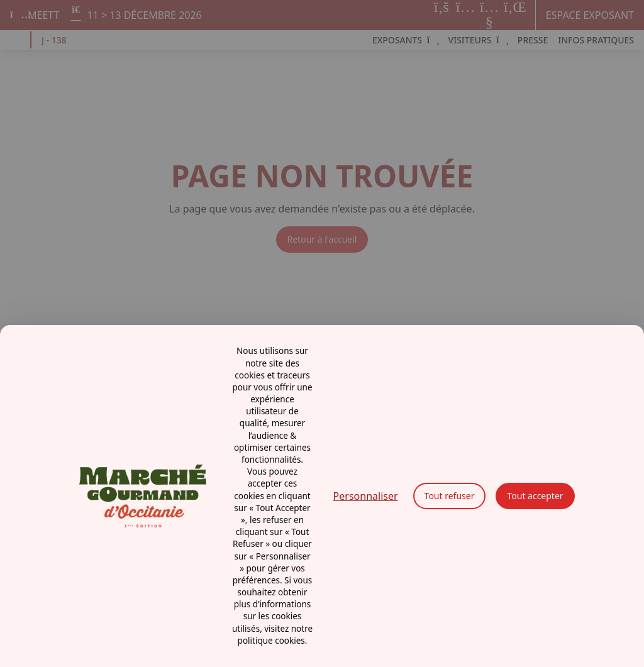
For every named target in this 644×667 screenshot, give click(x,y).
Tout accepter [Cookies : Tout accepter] (535, 496)
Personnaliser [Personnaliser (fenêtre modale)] (366, 496)
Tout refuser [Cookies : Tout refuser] (450, 496)
